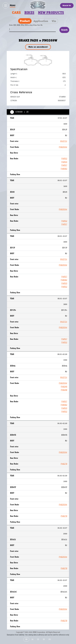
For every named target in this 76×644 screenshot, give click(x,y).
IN (44, 639)
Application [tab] (41, 21)
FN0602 (64, 169)
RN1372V (64, 141)
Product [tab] (25, 21)
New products (51, 13)
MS (50, 639)
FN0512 (64, 159)
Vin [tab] (54, 21)
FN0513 (64, 162)
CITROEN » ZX (22, 112)
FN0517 (64, 165)
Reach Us (67, 5)
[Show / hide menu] (6, 5)
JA (32, 639)
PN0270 (64, 464)
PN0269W (63, 147)
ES (38, 639)
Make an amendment (38, 47)
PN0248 (64, 387)
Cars (16, 13)
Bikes (29, 13)
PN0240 (64, 390)
